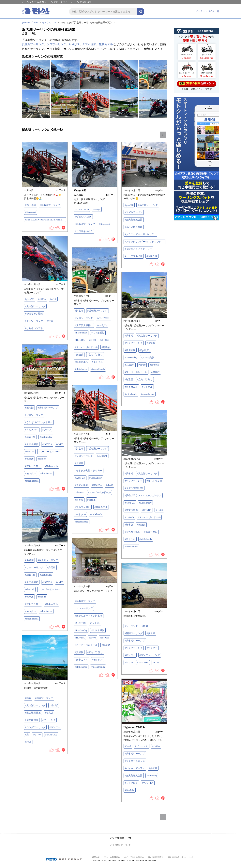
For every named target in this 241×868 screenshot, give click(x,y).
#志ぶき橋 (31, 205)
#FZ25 (156, 663)
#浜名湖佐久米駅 (134, 227)
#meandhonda (98, 369)
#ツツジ (47, 430)
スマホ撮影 (89, 44)
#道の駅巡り (32, 720)
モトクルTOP (49, 23)
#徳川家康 (130, 350)
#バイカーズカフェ (135, 768)
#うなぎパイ (32, 430)
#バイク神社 (103, 318)
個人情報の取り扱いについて (181, 857)
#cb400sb (104, 340)
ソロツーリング (56, 44)
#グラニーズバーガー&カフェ (140, 234)
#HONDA (80, 340)
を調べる (196, 83)
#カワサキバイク (84, 231)
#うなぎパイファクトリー (138, 249)
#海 (27, 735)
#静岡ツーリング (134, 633)
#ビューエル (142, 746)
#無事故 (106, 347)
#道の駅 (54, 705)
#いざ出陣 (80, 623)
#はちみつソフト (34, 328)
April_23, (74, 44)
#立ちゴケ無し (95, 355)
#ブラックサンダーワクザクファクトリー (145, 242)
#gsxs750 (30, 299)
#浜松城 (151, 343)
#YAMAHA (143, 663)
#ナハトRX (148, 783)
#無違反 (79, 355)
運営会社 (96, 857)
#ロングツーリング (150, 655)
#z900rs (42, 299)
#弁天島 (51, 568)
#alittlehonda (81, 369)
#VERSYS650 (82, 209)
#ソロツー (152, 648)
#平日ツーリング (34, 321)
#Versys (97, 209)
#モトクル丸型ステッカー (89, 471)
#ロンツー (130, 655)
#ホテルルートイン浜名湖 (89, 616)
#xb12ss (156, 746)
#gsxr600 (129, 205)
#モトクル (98, 362)
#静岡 (145, 626)
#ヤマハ (129, 663)
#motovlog (152, 776)
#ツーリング (131, 626)
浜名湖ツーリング (33, 44)
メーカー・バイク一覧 (207, 11)
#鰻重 (50, 321)
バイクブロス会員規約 (134, 857)
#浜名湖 (79, 311)
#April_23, (102, 325)
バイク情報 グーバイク (120, 845)
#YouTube (130, 790)
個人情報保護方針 (156, 857)
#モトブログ (131, 783)
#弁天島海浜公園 (134, 220)
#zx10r (53, 299)
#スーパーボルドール (86, 347)
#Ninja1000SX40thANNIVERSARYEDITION (46, 220)
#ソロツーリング (84, 318)
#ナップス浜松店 (134, 256)
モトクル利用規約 (112, 857)
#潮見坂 (49, 713)
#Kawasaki (30, 212)
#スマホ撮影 (98, 333)
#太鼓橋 (79, 463)
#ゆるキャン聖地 (34, 314)
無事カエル (106, 44)
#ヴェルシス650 (83, 217)
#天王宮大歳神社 (84, 325)
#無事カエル (82, 362)
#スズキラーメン (134, 212)
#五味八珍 (152, 256)
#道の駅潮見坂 (33, 713)
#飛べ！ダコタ (154, 481)
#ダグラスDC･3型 (134, 488)
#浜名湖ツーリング (50, 205)
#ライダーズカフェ (135, 761)
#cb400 (92, 340)
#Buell (128, 746)
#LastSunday (81, 333)
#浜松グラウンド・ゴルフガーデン (143, 495)
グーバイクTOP (30, 23)
